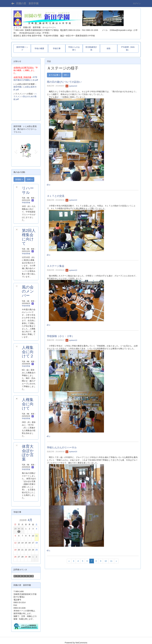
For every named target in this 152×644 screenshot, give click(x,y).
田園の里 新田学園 (27, 3)
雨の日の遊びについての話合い (64, 82)
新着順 (19, 179)
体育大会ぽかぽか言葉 (28, 453)
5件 (66, 75)
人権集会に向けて (28, 404)
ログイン (137, 3)
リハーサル (28, 190)
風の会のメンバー (28, 291)
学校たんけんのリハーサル (62, 447)
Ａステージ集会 (56, 266)
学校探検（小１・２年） (61, 336)
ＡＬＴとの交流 (56, 196)
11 (111, 561)
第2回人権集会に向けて (29, 237)
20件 (30, 179)
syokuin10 (71, 86)
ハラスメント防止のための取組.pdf (25, 96)
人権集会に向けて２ (28, 352)
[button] (15, 151)
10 (106, 561)
